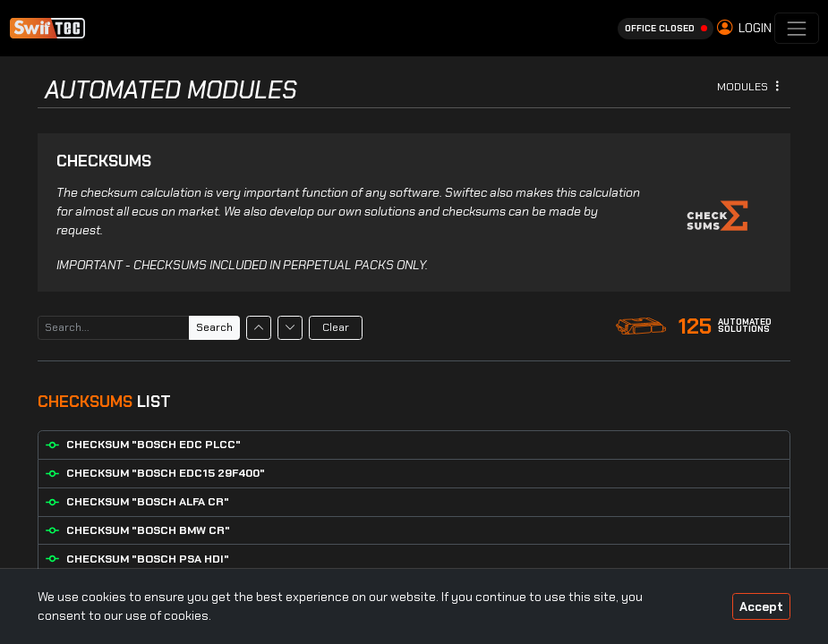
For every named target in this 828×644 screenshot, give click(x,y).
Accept (761, 606)
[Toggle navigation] (796, 28)
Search (214, 327)
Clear (336, 327)
